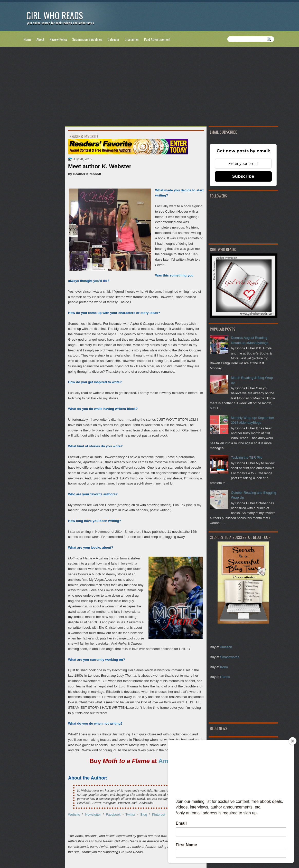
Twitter (130, 815)
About (40, 39)
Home (27, 39)
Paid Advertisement (157, 39)
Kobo (224, 667)
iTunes (225, 677)
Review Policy (58, 39)
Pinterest (159, 815)
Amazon (226, 647)
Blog (144, 815)
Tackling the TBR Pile (247, 457)
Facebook (113, 815)
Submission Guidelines (87, 39)
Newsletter (93, 815)
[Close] (293, 741)
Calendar (113, 39)
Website (74, 815)
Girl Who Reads (55, 15)
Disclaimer (132, 39)
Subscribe (243, 176)
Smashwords (230, 657)
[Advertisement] (149, 87)
